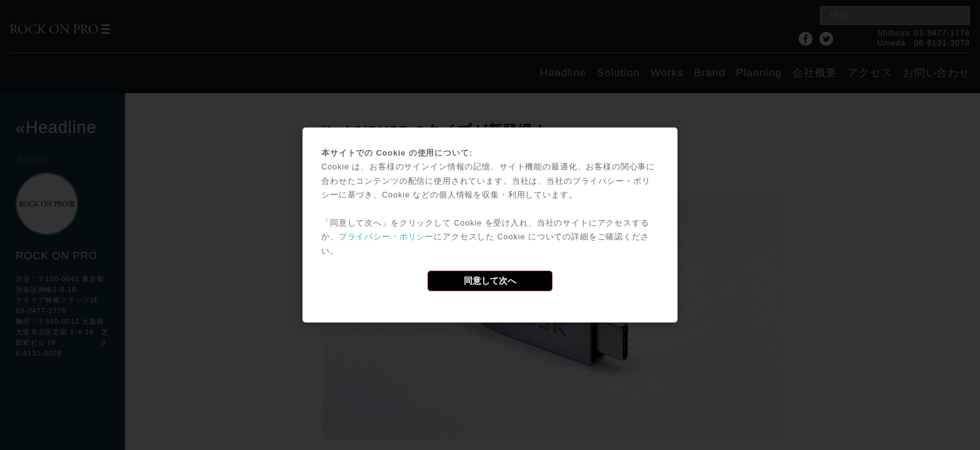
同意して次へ (490, 281)
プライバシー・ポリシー (386, 237)
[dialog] (490, 225)
